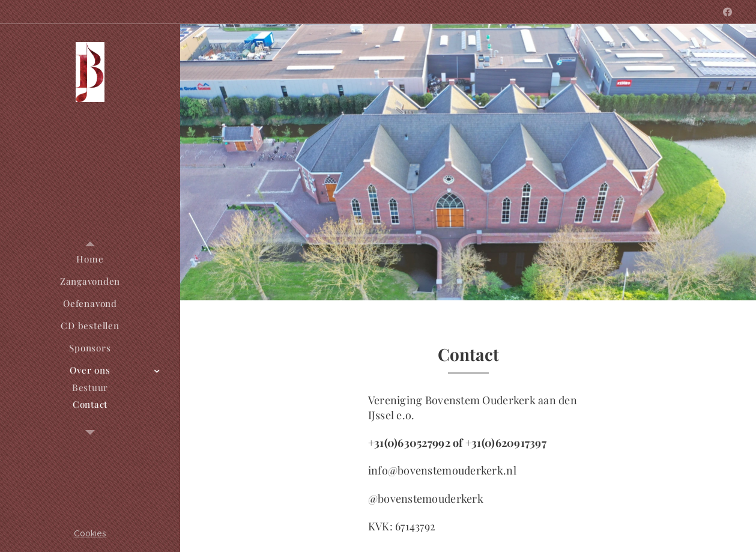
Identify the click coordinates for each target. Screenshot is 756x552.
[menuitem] (90, 259)
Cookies (90, 533)
